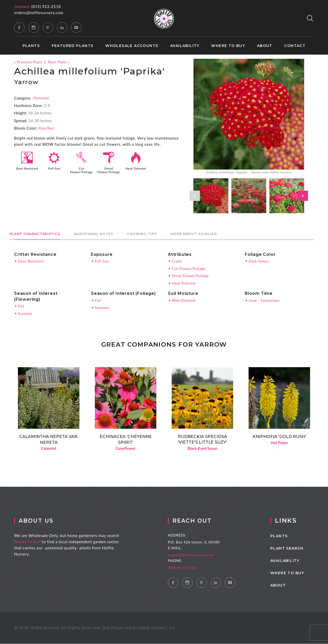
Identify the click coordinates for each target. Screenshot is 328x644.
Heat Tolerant (136, 168)
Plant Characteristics (41, 234)
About (265, 46)
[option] (249, 117)
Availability (185, 46)
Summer (25, 313)
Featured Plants (73, 46)
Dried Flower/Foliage (109, 170)
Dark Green (259, 261)
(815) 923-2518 (46, 6)
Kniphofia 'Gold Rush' (279, 436)
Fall (21, 306)
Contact (295, 46)
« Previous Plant (29, 62)
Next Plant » (61, 62)
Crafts (177, 261)
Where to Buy (228, 46)
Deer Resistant (27, 170)
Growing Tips (173, 234)
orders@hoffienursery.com (39, 13)
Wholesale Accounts (132, 46)
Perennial (42, 98)
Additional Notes (112, 234)
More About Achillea (237, 234)
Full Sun (54, 168)
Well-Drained (184, 300)
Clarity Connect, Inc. (159, 628)
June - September (265, 300)
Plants (31, 46)
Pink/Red (46, 128)
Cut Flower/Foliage (82, 170)
